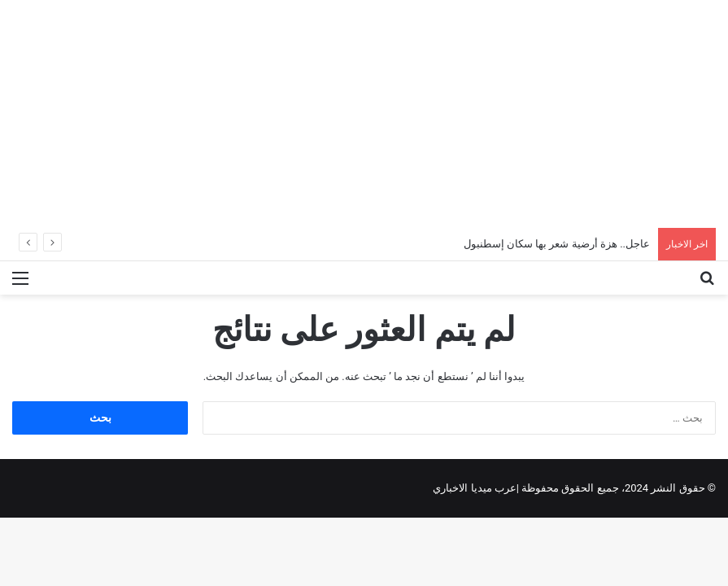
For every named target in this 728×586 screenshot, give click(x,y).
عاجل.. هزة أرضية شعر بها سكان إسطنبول (557, 244)
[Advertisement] (364, 114)
